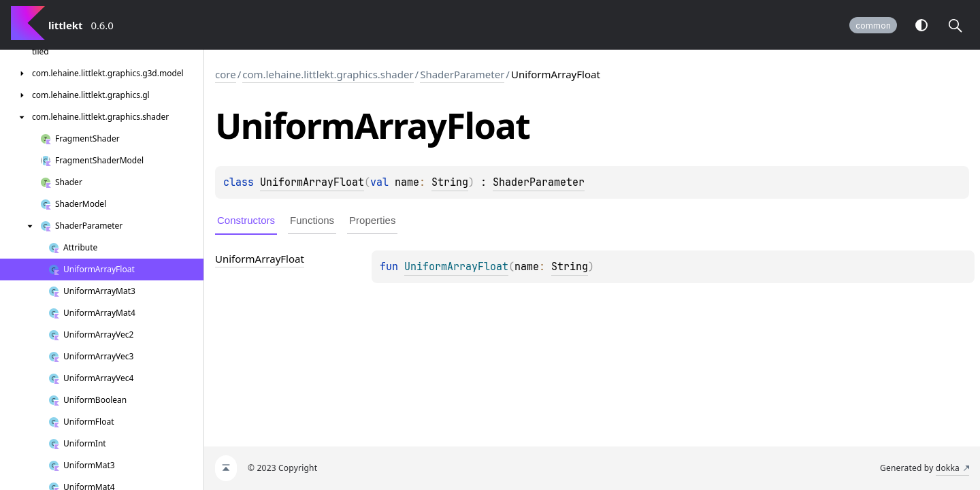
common (873, 26)
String (450, 182)
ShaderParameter (462, 74)
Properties (372, 220)
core (226, 74)
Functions (312, 220)
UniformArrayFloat (312, 182)
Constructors (246, 220)
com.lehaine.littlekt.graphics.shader (328, 74)
